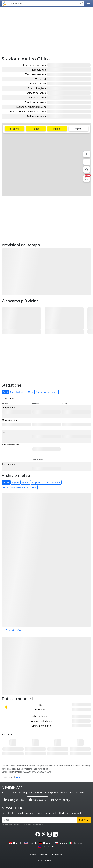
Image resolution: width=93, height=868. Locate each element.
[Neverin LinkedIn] (55, 834)
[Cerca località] (44, 3)
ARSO (19, 777)
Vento (78, 129)
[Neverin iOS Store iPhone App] (37, 800)
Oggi (5, 392)
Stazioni (15, 129)
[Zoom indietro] (87, 162)
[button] (89, 3)
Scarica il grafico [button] (12, 630)
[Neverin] (5, 3)
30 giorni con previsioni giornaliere (20, 487)
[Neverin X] (44, 834)
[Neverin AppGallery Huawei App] (60, 800)
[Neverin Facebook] (38, 834)
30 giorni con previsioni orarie (46, 482)
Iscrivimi (84, 820)
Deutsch (46, 843)
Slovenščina (47, 846)
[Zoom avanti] (87, 154)
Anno (55, 392)
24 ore (6, 482)
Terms (33, 855)
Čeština (61, 843)
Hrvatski (16, 843)
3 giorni (15, 482)
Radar (36, 129)
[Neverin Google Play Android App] (14, 800)
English (31, 843)
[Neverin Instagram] (49, 834)
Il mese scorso (43, 392)
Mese (31, 392)
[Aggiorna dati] (87, 170)
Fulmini (57, 129)
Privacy (44, 855)
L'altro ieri (21, 392)
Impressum (57, 855)
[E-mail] (39, 820)
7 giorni (25, 482)
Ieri (12, 392)
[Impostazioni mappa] (87, 179)
